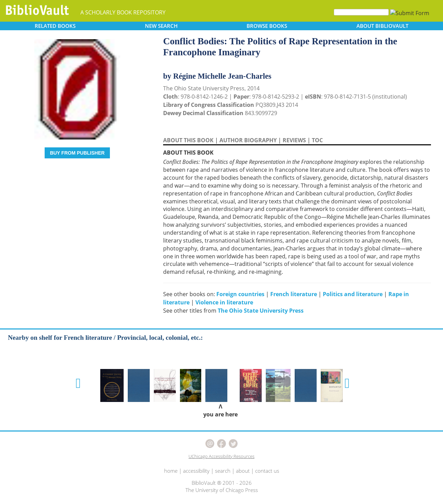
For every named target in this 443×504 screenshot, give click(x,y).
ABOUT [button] (382, 26)
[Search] (361, 12)
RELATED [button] (55, 26)
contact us (267, 471)
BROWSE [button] (267, 26)
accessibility (196, 471)
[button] (78, 383)
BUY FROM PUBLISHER (77, 153)
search (223, 471)
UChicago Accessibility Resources (221, 456)
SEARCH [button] (161, 26)
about (243, 471)
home (171, 471)
